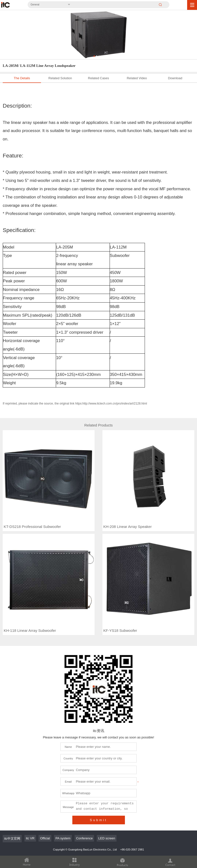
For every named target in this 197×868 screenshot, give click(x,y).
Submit (98, 820)
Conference (84, 838)
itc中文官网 (12, 839)
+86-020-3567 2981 (132, 849)
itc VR (30, 838)
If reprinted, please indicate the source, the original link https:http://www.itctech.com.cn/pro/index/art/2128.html (75, 404)
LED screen (107, 838)
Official (45, 838)
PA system (63, 838)
